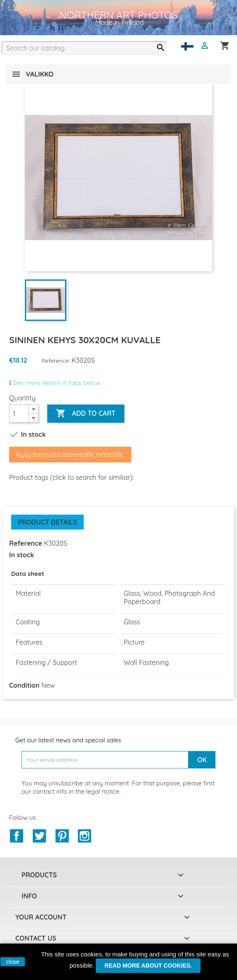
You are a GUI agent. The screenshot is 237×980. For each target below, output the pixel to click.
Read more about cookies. (148, 966)
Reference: (56, 361)
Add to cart (86, 414)
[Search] (84, 48)
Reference (26, 543)
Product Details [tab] (47, 522)
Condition (24, 685)
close (13, 962)
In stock (22, 555)
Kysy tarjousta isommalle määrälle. (70, 455)
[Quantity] (19, 414)
